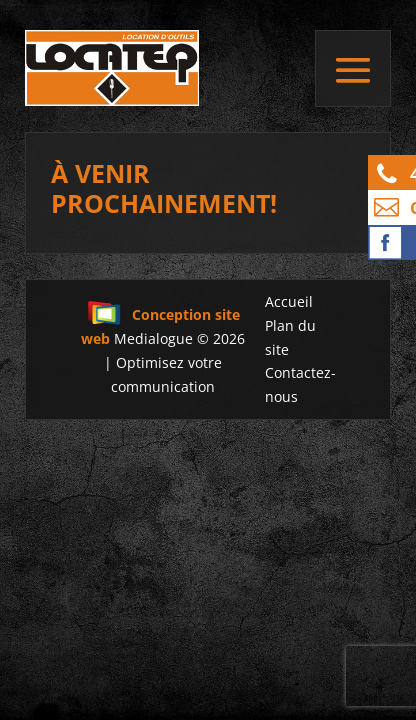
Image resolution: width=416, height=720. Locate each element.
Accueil (289, 301)
